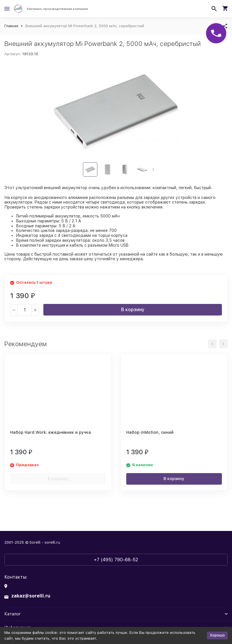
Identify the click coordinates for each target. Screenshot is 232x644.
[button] (153, 169)
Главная (11, 26)
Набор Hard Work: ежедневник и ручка (51, 432)
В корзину (133, 310)
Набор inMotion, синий (150, 432)
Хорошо (217, 635)
